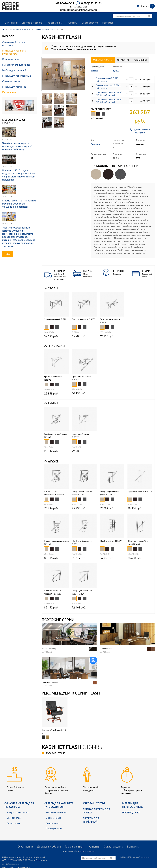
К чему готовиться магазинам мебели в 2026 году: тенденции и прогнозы (19, 204)
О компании (11, 23)
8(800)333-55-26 (91, 3)
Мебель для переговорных (16, 76)
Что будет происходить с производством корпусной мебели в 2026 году (17, 146)
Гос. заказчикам (55, 23)
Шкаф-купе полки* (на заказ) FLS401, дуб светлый (109, 94)
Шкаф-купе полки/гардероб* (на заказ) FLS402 (53, 594)
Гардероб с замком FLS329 (140, 491)
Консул (45, 649)
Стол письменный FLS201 (56, 319)
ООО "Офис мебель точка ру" (36, 860)
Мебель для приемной (14, 70)
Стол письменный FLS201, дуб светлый (108, 80)
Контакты (108, 23)
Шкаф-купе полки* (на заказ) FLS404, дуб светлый (109, 101)
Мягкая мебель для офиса (16, 65)
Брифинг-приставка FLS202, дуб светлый (109, 87)
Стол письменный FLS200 (84, 319)
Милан (103, 649)
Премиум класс (54, 828)
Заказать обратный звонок (70, 9)
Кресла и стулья (11, 59)
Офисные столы (11, 81)
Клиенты (73, 23)
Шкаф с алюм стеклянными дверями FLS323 (54, 495)
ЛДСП (116, 71)
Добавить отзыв (55, 753)
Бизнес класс (13, 823)
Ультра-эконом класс (18, 812)
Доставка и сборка (32, 23)
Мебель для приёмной (91, 820)
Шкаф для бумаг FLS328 (111, 541)
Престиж (46, 682)
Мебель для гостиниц (14, 87)
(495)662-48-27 (65, 3)
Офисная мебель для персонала (13, 44)
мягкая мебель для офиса (96, 811)
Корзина (148, 6)
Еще (8, 254)
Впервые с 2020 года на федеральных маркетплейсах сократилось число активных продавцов (19, 175)
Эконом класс (14, 818)
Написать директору (89, 9)
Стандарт (95, 144)
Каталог (8, 36)
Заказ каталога (90, 23)
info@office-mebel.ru (11, 864)
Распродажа (9, 92)
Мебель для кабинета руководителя (14, 52)
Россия (94, 71)
